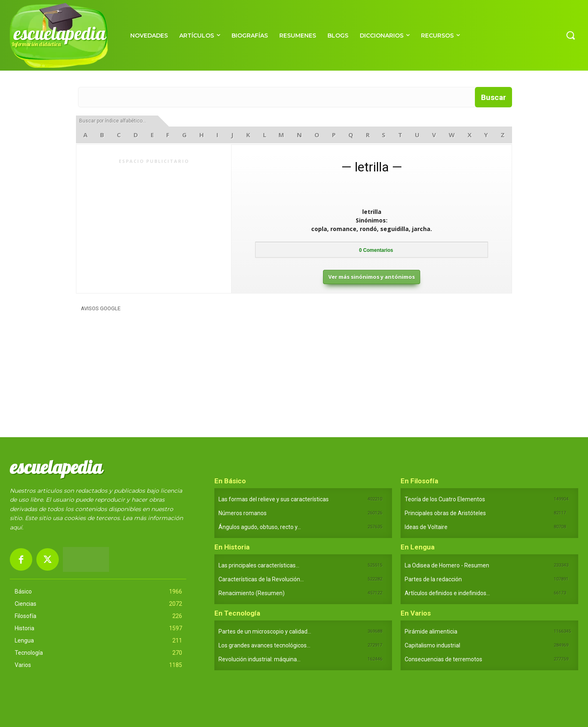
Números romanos (243, 513)
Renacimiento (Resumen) (252, 593)
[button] (570, 35)
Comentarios (376, 250)
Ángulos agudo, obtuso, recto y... (260, 527)
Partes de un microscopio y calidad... (265, 631)
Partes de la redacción (433, 579)
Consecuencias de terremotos (443, 659)
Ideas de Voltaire (426, 527)
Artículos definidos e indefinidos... (447, 593)
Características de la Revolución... (261, 579)
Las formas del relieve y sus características (274, 499)
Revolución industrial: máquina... (259, 659)
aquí (16, 527)
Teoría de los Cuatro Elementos (445, 499)
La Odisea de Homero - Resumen (447, 565)
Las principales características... (259, 565)
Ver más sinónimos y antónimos (372, 277)
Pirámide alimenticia (431, 631)
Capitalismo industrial (432, 645)
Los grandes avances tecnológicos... (264, 645)
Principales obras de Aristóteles (445, 513)
